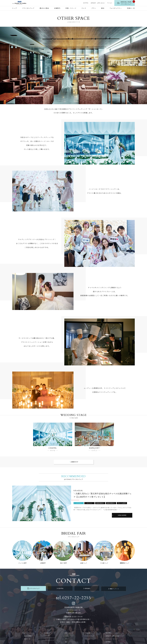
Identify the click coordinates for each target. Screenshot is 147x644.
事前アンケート (107, 586)
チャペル (47, 632)
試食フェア (84, 562)
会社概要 (108, 639)
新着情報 (88, 630)
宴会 (103, 8)
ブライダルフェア (28, 8)
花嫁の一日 (131, 8)
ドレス (84, 8)
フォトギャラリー (116, 8)
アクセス (110, 3)
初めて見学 (63, 562)
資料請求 (85, 586)
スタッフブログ (90, 633)
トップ (14, 8)
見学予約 (86, 3)
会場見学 (42, 562)
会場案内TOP (74, 462)
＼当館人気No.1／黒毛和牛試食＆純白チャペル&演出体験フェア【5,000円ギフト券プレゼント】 (103, 495)
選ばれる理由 (44, 8)
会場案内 (57, 8)
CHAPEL (53, 448)
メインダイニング (50, 637)
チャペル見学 (22, 562)
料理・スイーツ (71, 8)
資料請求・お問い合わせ (98, 3)
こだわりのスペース (50, 635)
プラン (94, 8)
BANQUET (94, 448)
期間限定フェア (125, 562)
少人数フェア (105, 562)
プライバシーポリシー (112, 636)
